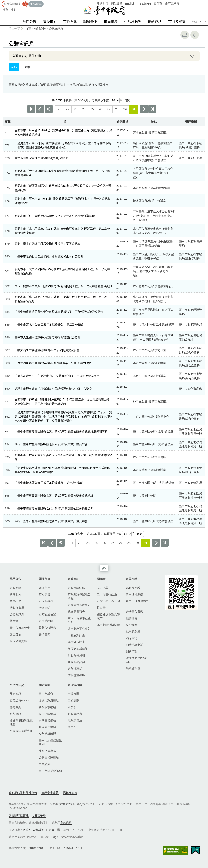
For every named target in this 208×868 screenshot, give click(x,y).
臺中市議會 (46, 694)
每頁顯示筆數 (100, 100)
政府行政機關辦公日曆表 (39, 830)
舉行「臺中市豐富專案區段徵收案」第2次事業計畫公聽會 (51, 444)
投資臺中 (103, 608)
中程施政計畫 (76, 635)
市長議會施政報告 (79, 605)
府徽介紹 (45, 608)
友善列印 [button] (185, 35)
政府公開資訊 (18, 641)
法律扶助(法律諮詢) (136, 660)
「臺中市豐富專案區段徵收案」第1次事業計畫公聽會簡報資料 (54, 508)
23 (76, 109)
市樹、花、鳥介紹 (108, 601)
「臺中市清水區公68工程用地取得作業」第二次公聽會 (49, 325)
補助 (13, 10)
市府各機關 (177, 22)
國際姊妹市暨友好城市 (108, 616)
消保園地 (132, 638)
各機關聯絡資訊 (19, 816)
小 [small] (201, 22)
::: (1, 2)
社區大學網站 (47, 727)
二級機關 (74, 700)
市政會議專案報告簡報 (79, 596)
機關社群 (132, 618)
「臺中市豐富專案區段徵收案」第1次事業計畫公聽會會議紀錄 (54, 495)
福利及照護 (133, 588)
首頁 (28, 29)
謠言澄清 (15, 634)
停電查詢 (15, 707)
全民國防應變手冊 (21, 731)
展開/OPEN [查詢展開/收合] (192, 56)
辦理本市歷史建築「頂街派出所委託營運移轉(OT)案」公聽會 (53, 389)
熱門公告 (29, 22)
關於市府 (50, 22)
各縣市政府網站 (49, 700)
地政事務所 (75, 720)
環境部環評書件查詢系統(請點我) (68, 85)
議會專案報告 (76, 612)
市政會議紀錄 (76, 588)
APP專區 (132, 625)
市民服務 (111, 22)
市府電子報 (172, 4)
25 (92, 109)
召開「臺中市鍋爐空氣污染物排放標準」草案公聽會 (47, 243)
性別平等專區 (47, 751)
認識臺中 (90, 22)
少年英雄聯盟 (47, 734)
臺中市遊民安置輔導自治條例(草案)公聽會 (41, 158)
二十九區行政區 (107, 594)
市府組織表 (46, 601)
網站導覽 (117, 4)
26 (100, 109)
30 (133, 109)
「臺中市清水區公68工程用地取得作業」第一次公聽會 (49, 483)
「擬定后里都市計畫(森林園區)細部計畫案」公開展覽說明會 (53, 363)
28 (117, 109)
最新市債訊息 (47, 628)
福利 (6, 10)
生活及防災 (133, 22)
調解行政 (132, 651)
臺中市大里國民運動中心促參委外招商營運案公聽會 (47, 337)
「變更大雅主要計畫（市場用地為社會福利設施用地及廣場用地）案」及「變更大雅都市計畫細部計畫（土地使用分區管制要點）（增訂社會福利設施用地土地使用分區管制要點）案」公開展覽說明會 (63, 416)
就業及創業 (133, 631)
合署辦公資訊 (134, 612)
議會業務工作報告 (79, 629)
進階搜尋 (36, 4)
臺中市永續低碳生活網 (50, 742)
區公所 (72, 707)
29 (125, 109)
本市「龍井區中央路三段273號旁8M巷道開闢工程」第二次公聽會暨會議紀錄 (63, 286)
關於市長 (45, 588)
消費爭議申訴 (134, 645)
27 (108, 109)
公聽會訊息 (56, 29)
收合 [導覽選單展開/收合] (104, 568)
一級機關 (74, 694)
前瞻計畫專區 (76, 675)
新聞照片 (15, 594)
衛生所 (72, 727)
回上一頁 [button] (195, 35)
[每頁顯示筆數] (115, 100)
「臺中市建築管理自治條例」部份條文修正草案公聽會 (49, 256)
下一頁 (144, 109)
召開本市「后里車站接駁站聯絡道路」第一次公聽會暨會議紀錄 (55, 216)
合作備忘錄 (75, 668)
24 (84, 109)
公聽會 (26, 67)
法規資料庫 (133, 668)
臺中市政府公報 (20, 628)
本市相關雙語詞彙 (108, 625)
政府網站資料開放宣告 (23, 793)
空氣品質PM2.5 (20, 700)
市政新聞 (15, 588)
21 (59, 109)
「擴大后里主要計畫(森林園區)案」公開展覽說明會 (47, 350)
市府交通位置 (47, 614)
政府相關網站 (47, 714)
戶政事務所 (75, 714)
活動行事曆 (17, 608)
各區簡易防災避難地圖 (21, 722)
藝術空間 (45, 634)
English (130, 4)
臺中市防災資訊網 (50, 771)
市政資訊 (70, 22)
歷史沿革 (103, 588)
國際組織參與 (76, 662)
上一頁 (40, 109)
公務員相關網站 (49, 757)
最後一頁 (152, 109)
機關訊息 (15, 601)
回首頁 (158, 4)
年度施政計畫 (76, 642)
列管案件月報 (76, 655)
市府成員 (45, 594)
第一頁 (31, 109)
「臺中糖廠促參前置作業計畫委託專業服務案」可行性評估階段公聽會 (59, 312)
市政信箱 (66, 823)
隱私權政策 (70, 793)
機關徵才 (15, 621)
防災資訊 (15, 714)
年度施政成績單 (78, 649)
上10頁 (49, 109)
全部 (14, 67)
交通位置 (65, 804)
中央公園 (45, 764)
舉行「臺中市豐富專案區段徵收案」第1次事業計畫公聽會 (51, 521)
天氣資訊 (15, 694)
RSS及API (144, 4)
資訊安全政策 (50, 793)
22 (67, 109)
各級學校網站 (47, 707)
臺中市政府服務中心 (137, 603)
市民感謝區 (46, 621)
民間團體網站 (47, 720)
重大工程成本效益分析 (79, 620)
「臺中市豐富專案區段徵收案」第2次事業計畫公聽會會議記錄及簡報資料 (61, 431)
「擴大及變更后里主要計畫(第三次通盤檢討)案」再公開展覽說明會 (57, 376)
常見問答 (102, 4)
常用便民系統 (134, 594)
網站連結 (155, 22)
